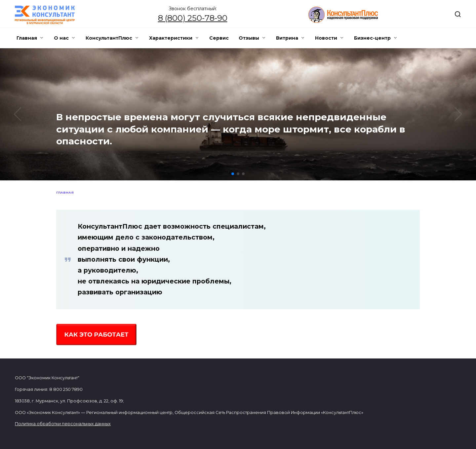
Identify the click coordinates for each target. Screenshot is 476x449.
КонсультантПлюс (109, 38)
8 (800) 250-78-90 (193, 18)
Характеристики (171, 38)
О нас (61, 38)
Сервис (219, 38)
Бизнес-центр (372, 38)
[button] (233, 174)
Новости (326, 38)
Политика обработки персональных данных (63, 424)
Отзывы (249, 38)
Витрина (287, 38)
